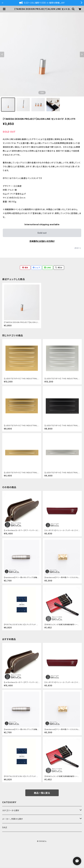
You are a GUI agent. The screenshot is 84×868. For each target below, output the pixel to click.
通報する (78, 248)
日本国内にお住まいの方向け (42, 241)
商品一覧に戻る (42, 793)
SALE (5, 827)
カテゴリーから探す (11, 810)
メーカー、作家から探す (13, 819)
